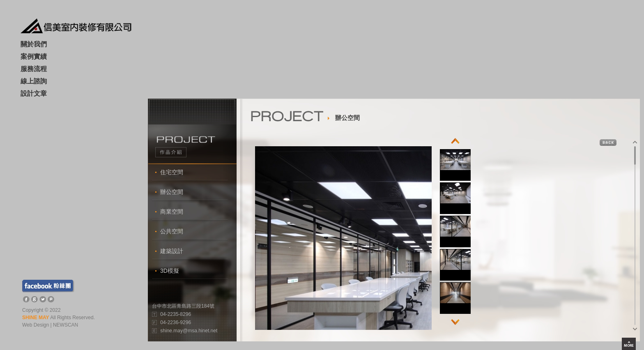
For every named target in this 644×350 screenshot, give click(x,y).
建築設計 (172, 251)
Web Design (36, 325)
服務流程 (34, 69)
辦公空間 (172, 192)
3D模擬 (170, 271)
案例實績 (34, 57)
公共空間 (172, 231)
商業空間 (172, 212)
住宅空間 (172, 172)
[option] (456, 165)
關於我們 (34, 45)
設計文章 (34, 94)
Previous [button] (455, 143)
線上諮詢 (34, 82)
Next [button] (455, 320)
